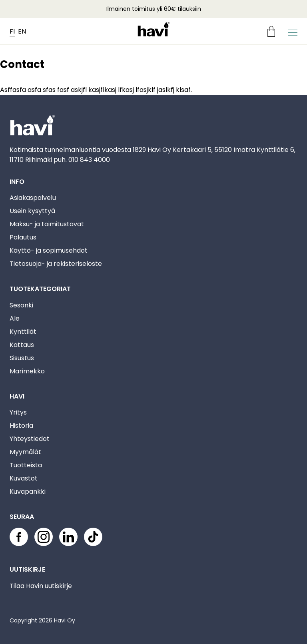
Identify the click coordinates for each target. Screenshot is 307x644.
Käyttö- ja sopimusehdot (49, 250)
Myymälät (25, 452)
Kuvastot (24, 478)
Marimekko (27, 371)
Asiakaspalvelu (33, 198)
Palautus (23, 237)
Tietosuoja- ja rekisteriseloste (56, 264)
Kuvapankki (28, 491)
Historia (21, 426)
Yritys (18, 412)
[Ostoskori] (274, 31)
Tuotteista (26, 465)
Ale (15, 318)
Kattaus (22, 345)
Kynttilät (23, 332)
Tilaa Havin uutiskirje (41, 586)
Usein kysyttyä (32, 211)
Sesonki (21, 305)
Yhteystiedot (30, 439)
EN (22, 31)
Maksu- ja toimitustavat (47, 224)
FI (12, 31)
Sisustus (22, 358)
